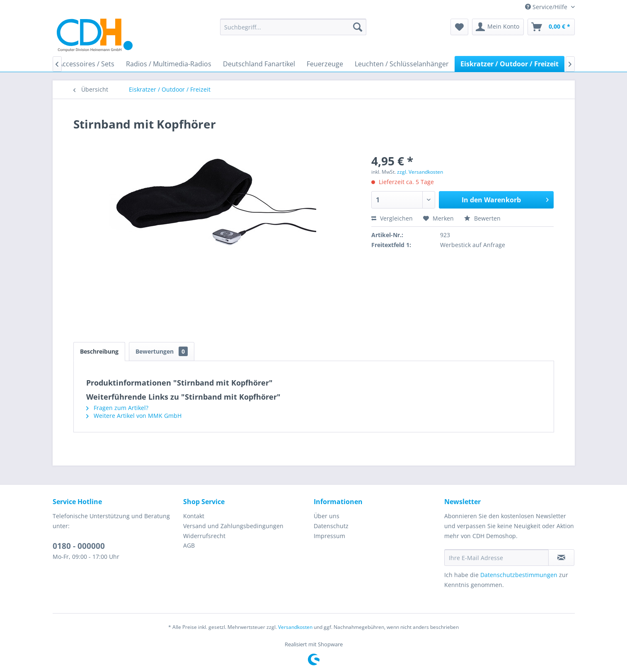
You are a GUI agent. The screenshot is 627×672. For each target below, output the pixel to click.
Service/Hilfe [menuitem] (547, 7)
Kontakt (194, 516)
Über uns (327, 516)
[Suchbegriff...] (293, 27)
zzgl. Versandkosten (420, 172)
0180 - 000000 (79, 546)
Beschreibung (99, 351)
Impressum (329, 536)
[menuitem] (293, 27)
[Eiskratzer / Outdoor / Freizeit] (510, 64)
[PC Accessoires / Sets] (81, 64)
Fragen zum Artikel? (117, 408)
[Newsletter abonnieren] (561, 558)
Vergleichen (392, 218)
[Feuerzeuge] (325, 64)
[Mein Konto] (498, 27)
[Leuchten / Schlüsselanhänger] (402, 64)
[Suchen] (358, 27)
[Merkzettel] (459, 27)
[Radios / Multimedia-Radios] (169, 64)
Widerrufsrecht (204, 536)
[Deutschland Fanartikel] (259, 64)
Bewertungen (162, 351)
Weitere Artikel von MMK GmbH (134, 416)
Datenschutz (331, 526)
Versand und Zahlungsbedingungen (233, 526)
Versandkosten (295, 627)
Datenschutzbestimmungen (519, 575)
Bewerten (482, 218)
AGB (189, 545)
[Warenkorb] (551, 27)
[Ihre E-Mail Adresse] (496, 558)
